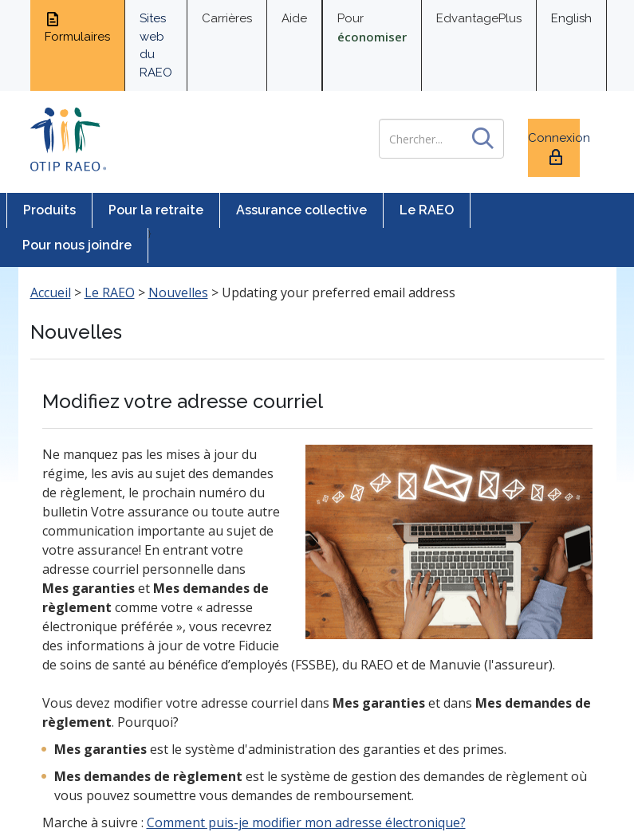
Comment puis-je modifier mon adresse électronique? (306, 822)
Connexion (554, 149)
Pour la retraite (156, 210)
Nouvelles (178, 292)
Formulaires (77, 27)
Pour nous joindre (77, 245)
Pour (372, 28)
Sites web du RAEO (156, 45)
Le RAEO (427, 210)
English (571, 18)
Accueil (51, 292)
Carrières (227, 18)
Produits (49, 210)
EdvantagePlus (479, 18)
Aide (294, 18)
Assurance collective (301, 210)
